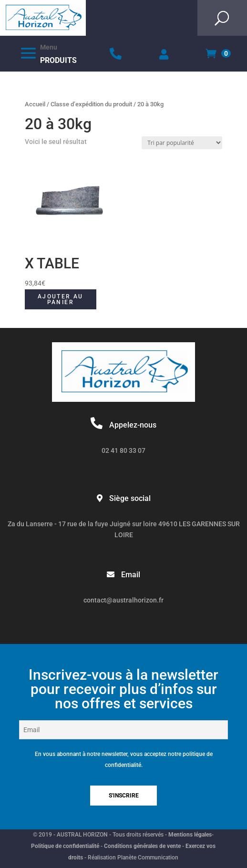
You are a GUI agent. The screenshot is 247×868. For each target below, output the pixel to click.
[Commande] (182, 143)
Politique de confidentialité (65, 846)
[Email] (123, 730)
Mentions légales (190, 835)
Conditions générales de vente (142, 846)
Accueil (35, 104)
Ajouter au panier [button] (61, 299)
